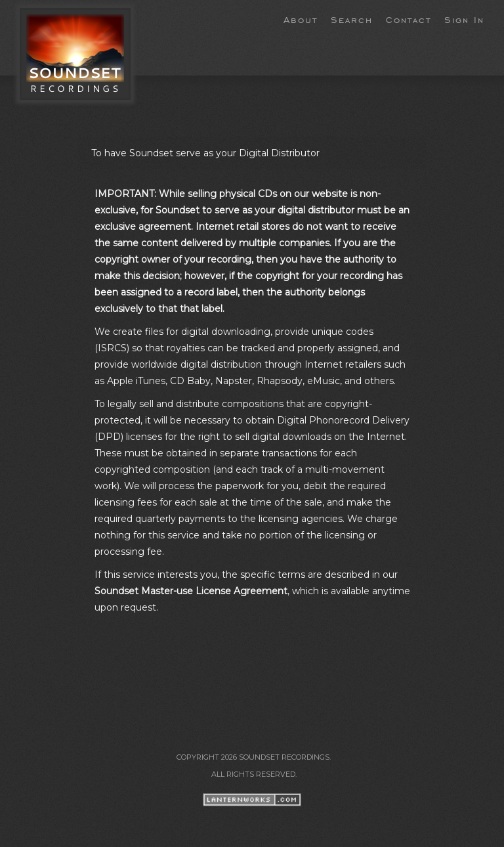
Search (352, 19)
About (301, 19)
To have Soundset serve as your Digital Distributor (205, 153)
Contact (409, 19)
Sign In (464, 19)
